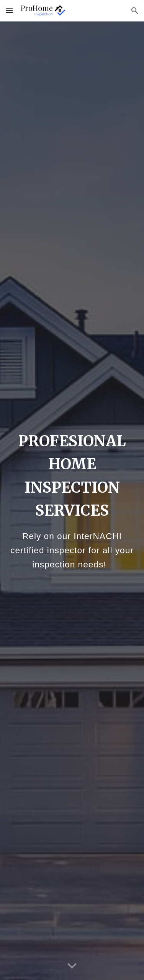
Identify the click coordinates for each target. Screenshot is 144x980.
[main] (72, 501)
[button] (9, 11)
